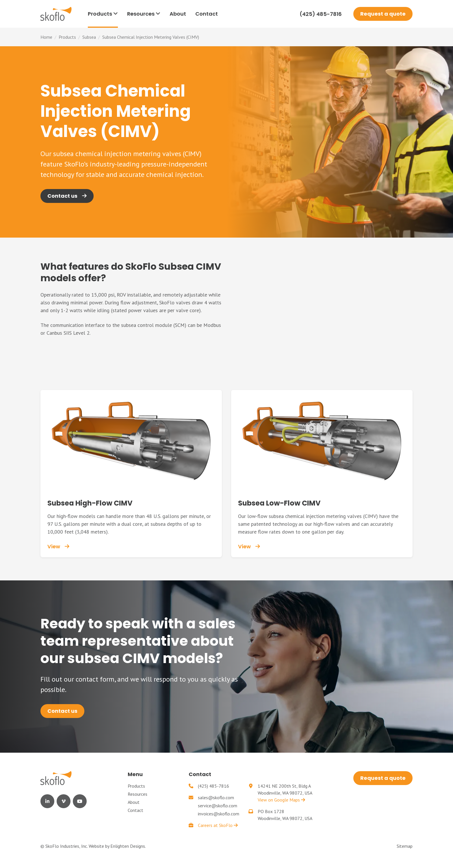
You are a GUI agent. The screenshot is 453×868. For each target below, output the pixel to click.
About (134, 802)
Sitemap (405, 846)
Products (67, 37)
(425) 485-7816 (321, 14)
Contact (135, 810)
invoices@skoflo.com (219, 814)
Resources (138, 794)
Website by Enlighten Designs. (117, 846)
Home (46, 37)
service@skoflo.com (218, 806)
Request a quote (383, 14)
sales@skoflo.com (216, 797)
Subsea (89, 37)
